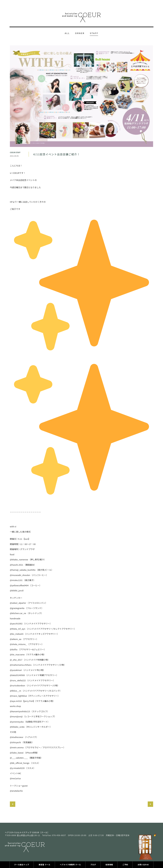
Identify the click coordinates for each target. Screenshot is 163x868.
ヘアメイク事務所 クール (70, 865)
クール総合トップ (22, 865)
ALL (67, 33)
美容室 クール (45, 865)
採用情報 (109, 865)
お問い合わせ (143, 865)
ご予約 (125, 865)
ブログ (93, 865)
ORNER (80, 33)
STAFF (94, 33)
